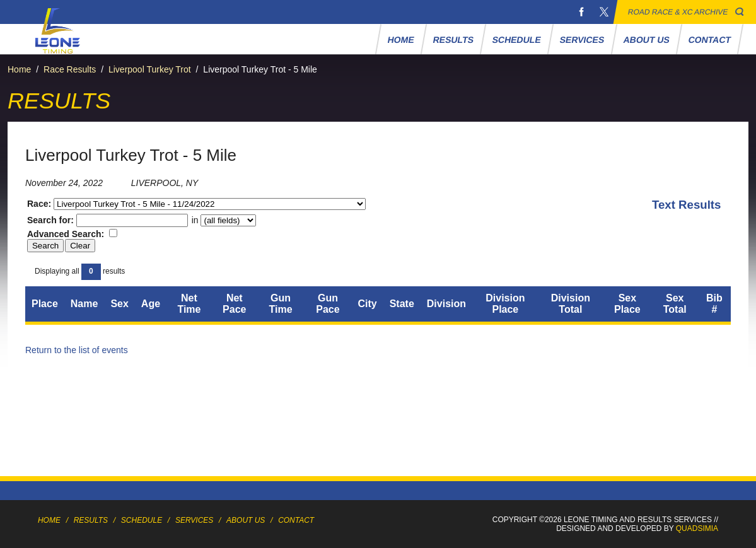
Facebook (581, 12)
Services (582, 40)
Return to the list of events (77, 350)
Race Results (70, 69)
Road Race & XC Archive (678, 12)
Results (453, 40)
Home (401, 40)
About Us (646, 40)
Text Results (687, 205)
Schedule (516, 40)
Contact (709, 40)
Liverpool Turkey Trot (150, 69)
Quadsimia (697, 528)
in (223, 220)
